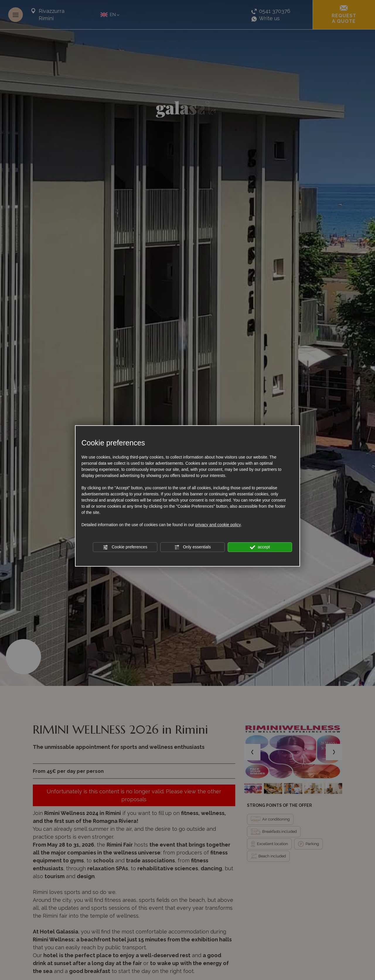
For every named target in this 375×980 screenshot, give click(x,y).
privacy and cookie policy (218, 525)
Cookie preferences (125, 547)
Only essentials (193, 547)
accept (260, 547)
